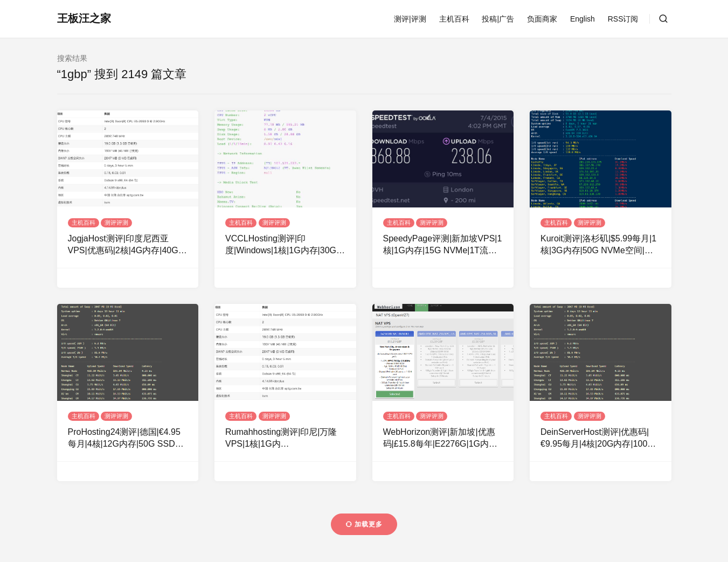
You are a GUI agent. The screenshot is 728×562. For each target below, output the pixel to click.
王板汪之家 (84, 18)
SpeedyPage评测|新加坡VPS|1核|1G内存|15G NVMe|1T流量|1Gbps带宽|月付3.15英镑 (443, 245)
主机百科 (454, 19)
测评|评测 (410, 19)
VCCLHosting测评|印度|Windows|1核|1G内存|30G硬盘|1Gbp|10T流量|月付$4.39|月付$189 (285, 245)
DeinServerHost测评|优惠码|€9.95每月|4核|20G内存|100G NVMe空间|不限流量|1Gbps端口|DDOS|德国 (598, 439)
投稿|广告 (498, 19)
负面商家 (542, 19)
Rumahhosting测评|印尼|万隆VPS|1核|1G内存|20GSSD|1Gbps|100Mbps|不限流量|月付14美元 (282, 439)
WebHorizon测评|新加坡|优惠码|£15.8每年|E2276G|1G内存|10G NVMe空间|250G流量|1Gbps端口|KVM (439, 439)
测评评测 (116, 223)
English (583, 19)
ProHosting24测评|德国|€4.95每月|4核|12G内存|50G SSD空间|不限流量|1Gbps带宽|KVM (126, 439)
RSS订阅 (623, 19)
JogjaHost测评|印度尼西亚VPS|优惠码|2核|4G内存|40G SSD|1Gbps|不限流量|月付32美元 (128, 245)
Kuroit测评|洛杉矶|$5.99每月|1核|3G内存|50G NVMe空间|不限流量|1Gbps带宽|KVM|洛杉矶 (600, 245)
